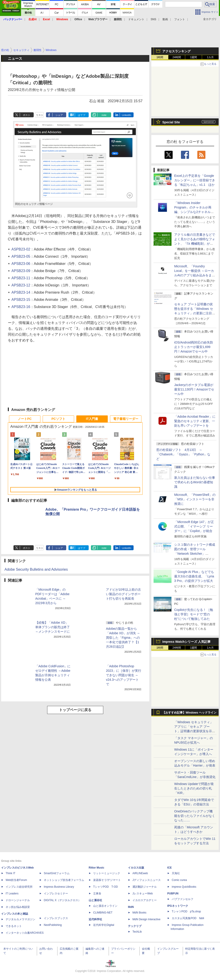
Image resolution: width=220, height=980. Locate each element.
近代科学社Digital (104, 925)
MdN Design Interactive (146, 919)
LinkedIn (127, 115)
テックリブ (135, 926)
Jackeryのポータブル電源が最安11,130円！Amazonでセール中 (194, 389)
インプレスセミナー (56, 894)
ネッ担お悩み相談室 (18, 907)
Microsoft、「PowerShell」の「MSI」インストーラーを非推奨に (195, 499)
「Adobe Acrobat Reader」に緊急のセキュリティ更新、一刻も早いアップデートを (195, 421)
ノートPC (25, 419)
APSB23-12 (21, 285)
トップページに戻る (75, 710)
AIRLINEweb (140, 873)
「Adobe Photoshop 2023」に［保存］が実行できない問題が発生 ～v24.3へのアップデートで (124, 675)
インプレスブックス (56, 918)
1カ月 (210, 57)
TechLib (137, 932)
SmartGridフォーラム (57, 873)
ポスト (27, 115)
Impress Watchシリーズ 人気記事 (186, 642)
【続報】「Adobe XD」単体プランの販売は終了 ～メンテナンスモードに (53, 627)
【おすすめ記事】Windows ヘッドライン (189, 713)
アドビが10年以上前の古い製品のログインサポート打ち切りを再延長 (123, 594)
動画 (165, 19)
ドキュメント (136, 19)
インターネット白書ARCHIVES (25, 933)
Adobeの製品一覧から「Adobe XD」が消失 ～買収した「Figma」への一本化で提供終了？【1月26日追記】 (123, 638)
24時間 (177, 57)
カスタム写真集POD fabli (188, 918)
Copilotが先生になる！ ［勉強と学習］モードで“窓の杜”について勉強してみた (194, 614)
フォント (180, 19)
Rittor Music (96, 868)
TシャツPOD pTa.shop (186, 911)
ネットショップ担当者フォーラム (64, 880)
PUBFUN (173, 894)
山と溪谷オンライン (105, 906)
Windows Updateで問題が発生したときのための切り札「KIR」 (194, 788)
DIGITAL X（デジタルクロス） (62, 900)
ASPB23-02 (21, 249)
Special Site (171, 122)
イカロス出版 (136, 868)
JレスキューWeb (143, 894)
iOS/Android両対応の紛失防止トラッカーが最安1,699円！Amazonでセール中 (194, 347)
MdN (131, 907)
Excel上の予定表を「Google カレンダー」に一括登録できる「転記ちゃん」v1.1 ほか (195, 180)
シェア (59, 115)
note (104, 115)
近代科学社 (95, 919)
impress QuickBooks (184, 887)
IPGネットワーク (178, 906)
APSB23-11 (21, 278)
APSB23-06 (21, 264)
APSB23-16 (21, 307)
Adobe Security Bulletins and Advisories (36, 569)
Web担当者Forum (16, 880)
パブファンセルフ (183, 899)
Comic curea (179, 880)
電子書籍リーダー (126, 419)
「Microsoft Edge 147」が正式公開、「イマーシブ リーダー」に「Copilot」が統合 (194, 526)
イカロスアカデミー (145, 900)
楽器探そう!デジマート (107, 880)
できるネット (14, 926)
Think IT (10, 873)
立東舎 (97, 894)
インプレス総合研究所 (19, 887)
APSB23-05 (21, 256)
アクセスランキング (176, 51)
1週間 (194, 57)
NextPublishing (53, 925)
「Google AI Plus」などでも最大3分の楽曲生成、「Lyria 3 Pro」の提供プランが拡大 (194, 576)
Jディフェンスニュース (147, 880)
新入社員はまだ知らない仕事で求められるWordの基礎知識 (195, 482)
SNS (153, 19)
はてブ (82, 115)
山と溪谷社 (95, 900)
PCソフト (58, 419)
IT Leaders (12, 894)
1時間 (160, 57)
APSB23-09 (21, 271)
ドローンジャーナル (18, 900)
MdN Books (139, 913)
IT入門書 (92, 419)
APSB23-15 (21, 300)
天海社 (176, 873)
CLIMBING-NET (103, 913)
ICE (169, 868)
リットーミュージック (107, 873)
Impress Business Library (59, 887)
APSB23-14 (21, 292)
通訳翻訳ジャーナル (145, 887)
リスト (40, 115)
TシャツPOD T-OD (106, 887)
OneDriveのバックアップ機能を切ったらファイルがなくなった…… (195, 816)
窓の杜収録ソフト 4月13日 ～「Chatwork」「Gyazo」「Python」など (183, 454)
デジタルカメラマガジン (20, 919)
